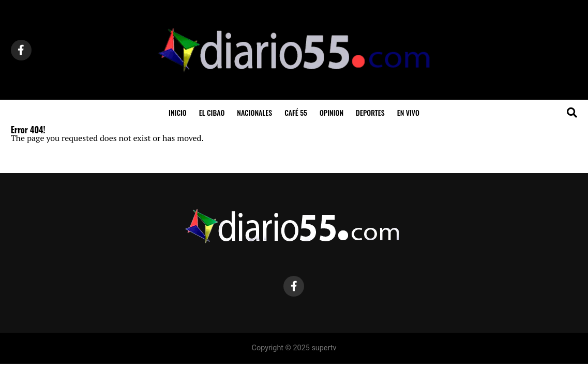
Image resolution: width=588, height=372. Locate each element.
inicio (178, 112)
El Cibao (212, 112)
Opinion (331, 112)
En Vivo (408, 112)
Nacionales (254, 112)
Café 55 (296, 112)
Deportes (370, 112)
